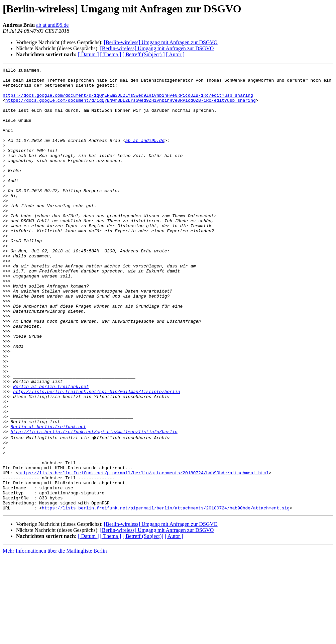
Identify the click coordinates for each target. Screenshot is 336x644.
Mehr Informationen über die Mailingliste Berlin (55, 638)
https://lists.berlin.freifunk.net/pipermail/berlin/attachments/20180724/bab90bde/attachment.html (144, 553)
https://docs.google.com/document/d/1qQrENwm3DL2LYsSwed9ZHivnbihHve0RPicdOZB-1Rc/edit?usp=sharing (128, 101)
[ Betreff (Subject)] (143, 623)
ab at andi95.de (52, 25)
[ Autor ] (175, 54)
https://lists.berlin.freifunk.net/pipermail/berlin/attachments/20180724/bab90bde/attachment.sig (166, 595)
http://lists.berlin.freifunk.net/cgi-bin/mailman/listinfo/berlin (96, 457)
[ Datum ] (88, 54)
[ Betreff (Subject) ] (143, 54)
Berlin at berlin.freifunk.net (51, 451)
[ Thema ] (111, 54)
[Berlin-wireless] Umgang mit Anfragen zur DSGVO (161, 42)
